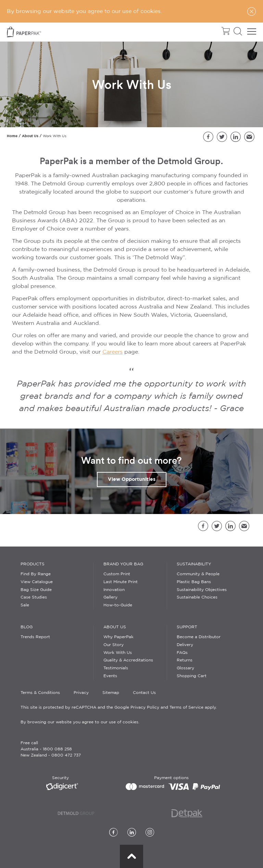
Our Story (114, 645)
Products (33, 564)
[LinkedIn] (132, 833)
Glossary (185, 668)
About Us (30, 136)
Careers (112, 352)
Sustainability (194, 564)
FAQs (182, 653)
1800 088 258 (57, 749)
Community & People (198, 574)
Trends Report (35, 637)
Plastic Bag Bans (194, 582)
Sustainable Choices (197, 597)
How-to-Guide (118, 605)
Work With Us (118, 653)
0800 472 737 (66, 755)
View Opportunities (132, 479)
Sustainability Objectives (202, 590)
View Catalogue (37, 582)
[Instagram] (150, 833)
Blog (27, 627)
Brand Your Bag (123, 564)
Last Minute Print (121, 582)
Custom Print (117, 574)
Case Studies (34, 597)
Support (187, 627)
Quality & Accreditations (128, 660)
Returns (185, 660)
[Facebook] (114, 833)
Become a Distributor (199, 637)
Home (12, 136)
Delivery (185, 645)
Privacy (81, 693)
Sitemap (111, 693)
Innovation (114, 590)
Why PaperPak (118, 637)
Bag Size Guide (36, 590)
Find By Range (36, 574)
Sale (25, 605)
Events (110, 676)
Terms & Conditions (40, 693)
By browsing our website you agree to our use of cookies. (80, 722)
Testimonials (116, 668)
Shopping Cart (192, 676)
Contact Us (144, 693)
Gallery (110, 597)
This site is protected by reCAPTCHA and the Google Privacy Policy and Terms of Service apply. (119, 707)
